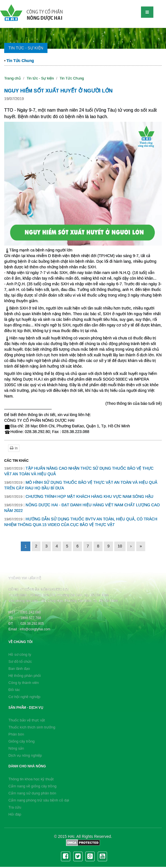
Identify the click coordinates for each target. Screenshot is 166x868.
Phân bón (16, 734)
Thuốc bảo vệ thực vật (27, 720)
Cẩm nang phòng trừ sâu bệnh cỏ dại (39, 800)
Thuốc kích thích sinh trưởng (32, 727)
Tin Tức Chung (19, 61)
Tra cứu (15, 807)
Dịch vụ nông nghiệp (25, 755)
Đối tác (14, 690)
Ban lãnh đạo (19, 669)
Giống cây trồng (21, 741)
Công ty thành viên (24, 683)
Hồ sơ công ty (20, 654)
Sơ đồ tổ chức (20, 662)
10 (120, 546)
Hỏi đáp (15, 814)
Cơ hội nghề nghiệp (24, 697)
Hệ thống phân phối (25, 676)
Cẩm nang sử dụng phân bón (32, 793)
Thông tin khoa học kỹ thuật (31, 779)
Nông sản (16, 748)
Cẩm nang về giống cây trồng (32, 786)
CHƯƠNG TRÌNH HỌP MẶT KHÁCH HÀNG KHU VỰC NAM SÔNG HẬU (79, 496)
